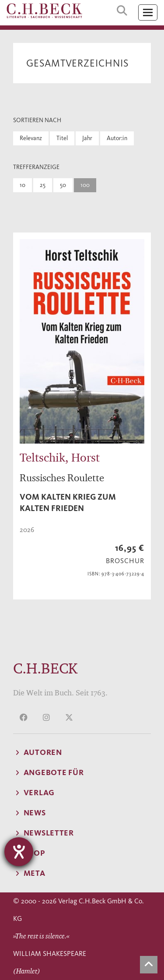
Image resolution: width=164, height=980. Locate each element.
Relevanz (31, 138)
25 (43, 185)
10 (23, 185)
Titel (62, 138)
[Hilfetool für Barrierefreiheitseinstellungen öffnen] (19, 852)
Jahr (87, 138)
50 (63, 185)
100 (85, 185)
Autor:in (117, 138)
